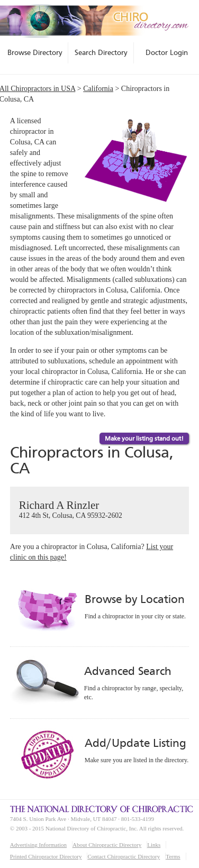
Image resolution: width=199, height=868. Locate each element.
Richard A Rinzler (100, 510)
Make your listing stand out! (144, 438)
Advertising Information (38, 845)
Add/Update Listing (135, 743)
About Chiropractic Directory (107, 845)
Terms (173, 856)
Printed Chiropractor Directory (46, 856)
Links (154, 845)
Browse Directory (35, 52)
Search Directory (101, 52)
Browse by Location (135, 599)
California (98, 89)
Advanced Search (128, 671)
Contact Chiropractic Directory (124, 856)
